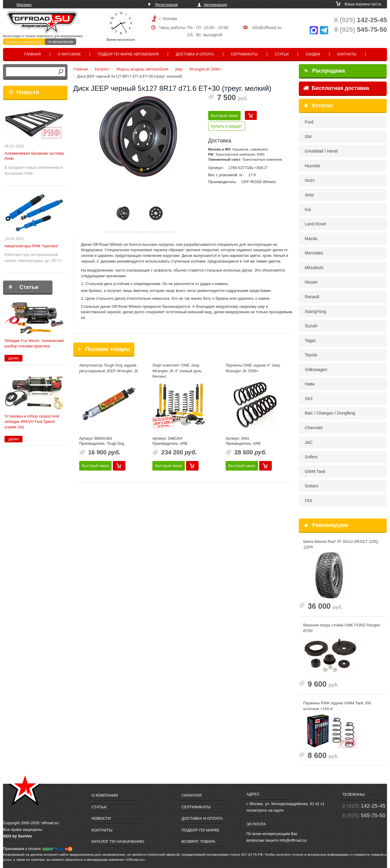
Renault (312, 297)
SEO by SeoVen (18, 836)
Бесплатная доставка (336, 88)
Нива (310, 384)
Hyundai (312, 166)
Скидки (313, 54)
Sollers (311, 457)
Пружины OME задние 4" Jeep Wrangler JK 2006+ (253, 368)
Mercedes (314, 253)
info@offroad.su (267, 28)
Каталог (323, 106)
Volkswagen (316, 370)
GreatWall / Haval (321, 151)
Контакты (347, 54)
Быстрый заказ (224, 116)
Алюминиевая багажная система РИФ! (34, 156)
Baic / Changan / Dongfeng (330, 413)
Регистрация (166, 5)
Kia (308, 210)
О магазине (69, 54)
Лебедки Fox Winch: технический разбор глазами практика (34, 343)
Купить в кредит (227, 126)
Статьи (282, 54)
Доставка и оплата (195, 54)
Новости (28, 92)
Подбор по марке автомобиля (128, 54)
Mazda (311, 239)
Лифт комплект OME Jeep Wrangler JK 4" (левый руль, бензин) (178, 371)
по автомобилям (61, 42)
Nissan (311, 282)
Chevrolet (314, 428)
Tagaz (310, 340)
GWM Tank (315, 471)
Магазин (24, 5)
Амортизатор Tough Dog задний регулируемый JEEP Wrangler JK (109, 368)
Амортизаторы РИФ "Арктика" (31, 246)
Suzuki (311, 326)
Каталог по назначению (24, 42)
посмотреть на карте (265, 810)
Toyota (311, 355)
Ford (309, 122)
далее (13, 358)
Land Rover (316, 224)
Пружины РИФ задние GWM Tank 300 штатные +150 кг (337, 706)
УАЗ (309, 399)
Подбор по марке (200, 830)
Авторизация (215, 5)
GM (308, 137)
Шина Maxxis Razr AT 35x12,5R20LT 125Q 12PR (341, 544)
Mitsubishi (314, 268)
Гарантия (192, 795)
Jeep (309, 195)
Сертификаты (244, 54)
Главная (33, 54)
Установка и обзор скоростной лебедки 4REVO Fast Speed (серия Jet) (32, 422)
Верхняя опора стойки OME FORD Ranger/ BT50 (342, 628)
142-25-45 (361, 20)
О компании (105, 795)
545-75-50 (361, 30)
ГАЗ (308, 501)
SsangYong (315, 311)
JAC (309, 442)
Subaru (312, 486)
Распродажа (325, 71)
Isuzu (310, 180)
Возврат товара (198, 841)
